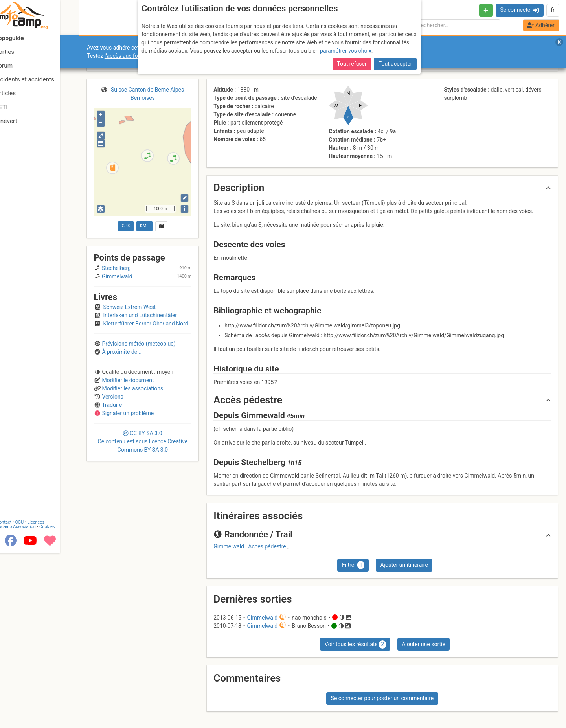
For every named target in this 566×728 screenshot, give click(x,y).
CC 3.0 (143, 441)
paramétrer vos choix (346, 18)
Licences (55, 582)
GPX (126, 226)
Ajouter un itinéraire (404, 565)
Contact (23, 582)
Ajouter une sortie (423, 644)
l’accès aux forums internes (138, 56)
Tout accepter (395, 31)
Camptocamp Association (30, 587)
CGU (39, 582)
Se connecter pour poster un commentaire (382, 698)
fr (553, 10)
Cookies (66, 587)
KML (144, 226)
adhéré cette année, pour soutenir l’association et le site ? (183, 48)
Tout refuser (352, 31)
